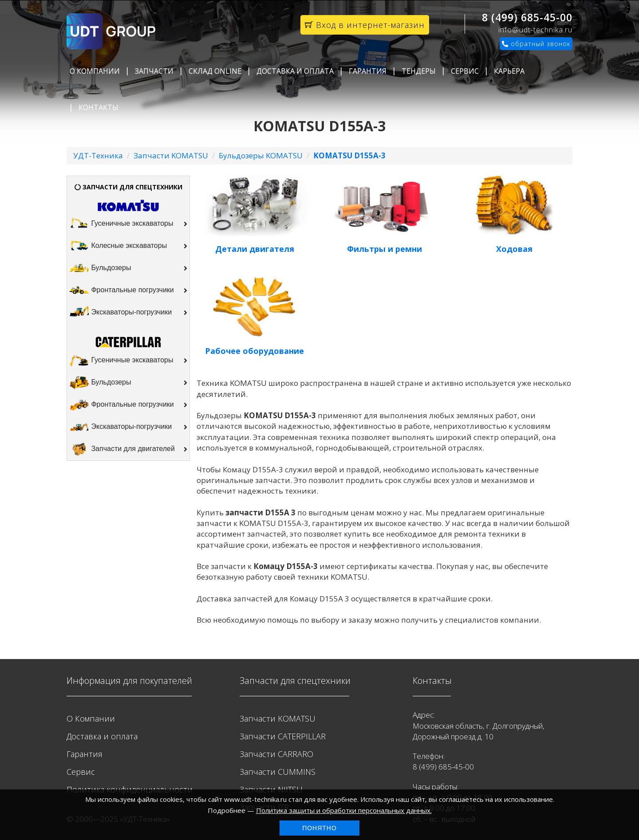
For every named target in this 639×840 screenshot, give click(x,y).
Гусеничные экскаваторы (128, 224)
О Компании (95, 71)
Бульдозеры (128, 268)
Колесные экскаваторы (128, 246)
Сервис (465, 71)
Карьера (509, 71)
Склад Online (215, 71)
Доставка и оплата (295, 71)
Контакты (99, 107)
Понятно (319, 828)
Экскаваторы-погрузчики (128, 313)
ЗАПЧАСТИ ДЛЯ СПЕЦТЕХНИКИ (128, 187)
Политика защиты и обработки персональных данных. (344, 810)
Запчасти (154, 71)
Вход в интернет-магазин (365, 25)
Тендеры (419, 71)
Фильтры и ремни (385, 249)
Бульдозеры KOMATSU (261, 155)
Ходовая (514, 249)
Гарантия (368, 71)
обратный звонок (536, 44)
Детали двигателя (255, 249)
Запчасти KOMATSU (171, 155)
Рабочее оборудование (254, 351)
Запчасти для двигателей (128, 449)
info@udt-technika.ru (535, 30)
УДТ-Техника (98, 155)
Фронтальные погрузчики (128, 290)
